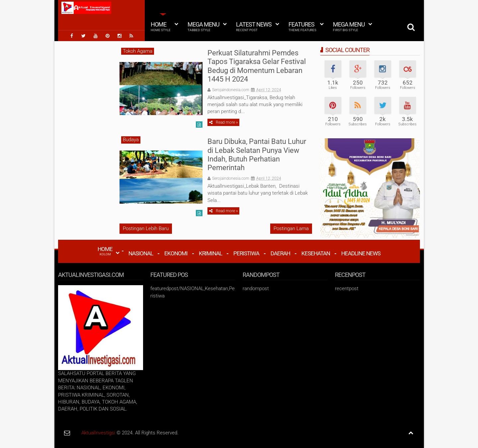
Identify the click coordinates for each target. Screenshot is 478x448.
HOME (105, 251)
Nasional (141, 253)
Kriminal (210, 253)
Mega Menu (203, 27)
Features (302, 27)
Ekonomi (176, 253)
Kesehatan (316, 253)
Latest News (254, 27)
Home (161, 27)
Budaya (131, 140)
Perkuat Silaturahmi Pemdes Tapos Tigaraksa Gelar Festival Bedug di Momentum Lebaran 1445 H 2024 (257, 66)
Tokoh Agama (138, 51)
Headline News (361, 253)
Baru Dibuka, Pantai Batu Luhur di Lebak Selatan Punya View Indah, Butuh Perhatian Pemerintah (257, 155)
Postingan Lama (291, 228)
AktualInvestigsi (98, 433)
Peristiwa (246, 253)
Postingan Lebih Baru (146, 228)
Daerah (280, 253)
